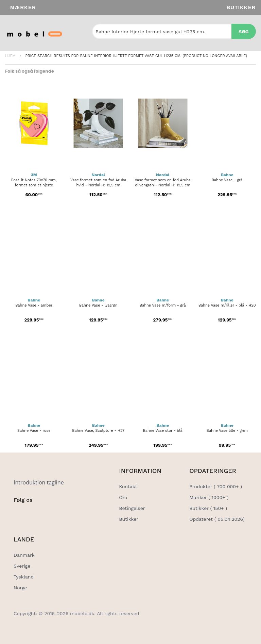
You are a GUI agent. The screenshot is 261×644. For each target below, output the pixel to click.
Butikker (241, 7)
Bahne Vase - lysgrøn (98, 305)
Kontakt (128, 486)
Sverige (22, 566)
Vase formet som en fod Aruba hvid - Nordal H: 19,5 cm (98, 183)
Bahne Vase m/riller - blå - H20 (227, 305)
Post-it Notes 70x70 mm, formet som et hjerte (34, 183)
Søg (244, 32)
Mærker (23, 7)
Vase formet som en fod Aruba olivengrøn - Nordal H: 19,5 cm (163, 183)
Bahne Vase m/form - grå (163, 305)
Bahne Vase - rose (34, 431)
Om (123, 497)
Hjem (10, 56)
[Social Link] (19, 514)
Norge (20, 588)
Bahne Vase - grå (227, 180)
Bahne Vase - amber (34, 305)
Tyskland (24, 577)
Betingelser (132, 508)
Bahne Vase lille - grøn (227, 431)
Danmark (24, 555)
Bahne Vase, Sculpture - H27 (98, 431)
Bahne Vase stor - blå (163, 431)
